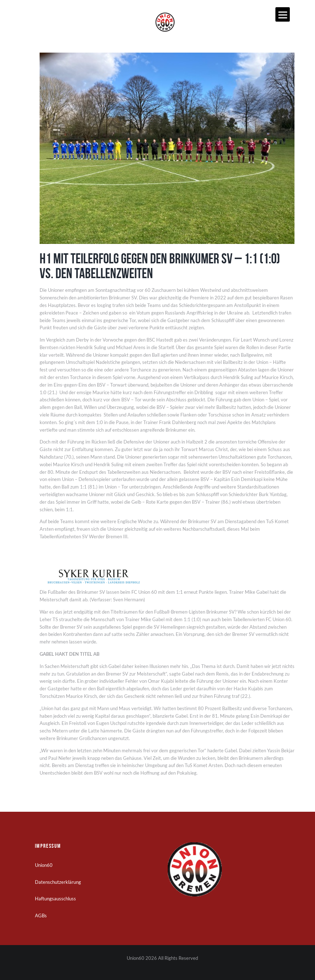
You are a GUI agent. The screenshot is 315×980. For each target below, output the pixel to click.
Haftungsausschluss (55, 899)
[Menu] (283, 14)
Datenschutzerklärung (58, 882)
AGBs (41, 916)
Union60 (44, 865)
